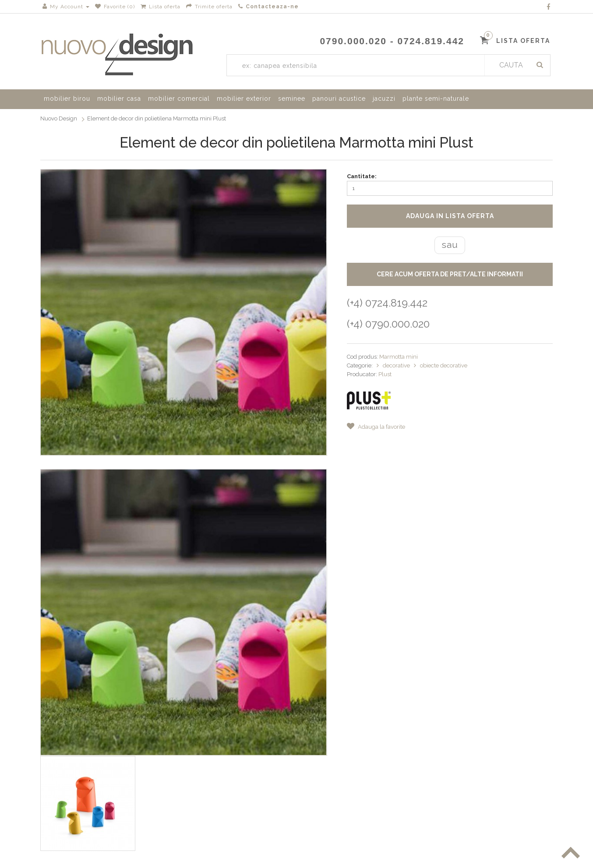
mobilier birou (67, 99)
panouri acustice (339, 99)
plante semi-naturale (436, 99)
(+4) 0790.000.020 (388, 324)
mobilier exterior (244, 99)
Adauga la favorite (376, 427)
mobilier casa (119, 99)
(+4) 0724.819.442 (387, 303)
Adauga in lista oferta (450, 216)
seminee (292, 99)
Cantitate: (362, 176)
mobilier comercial (179, 99)
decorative (397, 365)
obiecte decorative (444, 365)
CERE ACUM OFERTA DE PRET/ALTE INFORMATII (450, 274)
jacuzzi (384, 99)
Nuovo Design (59, 118)
